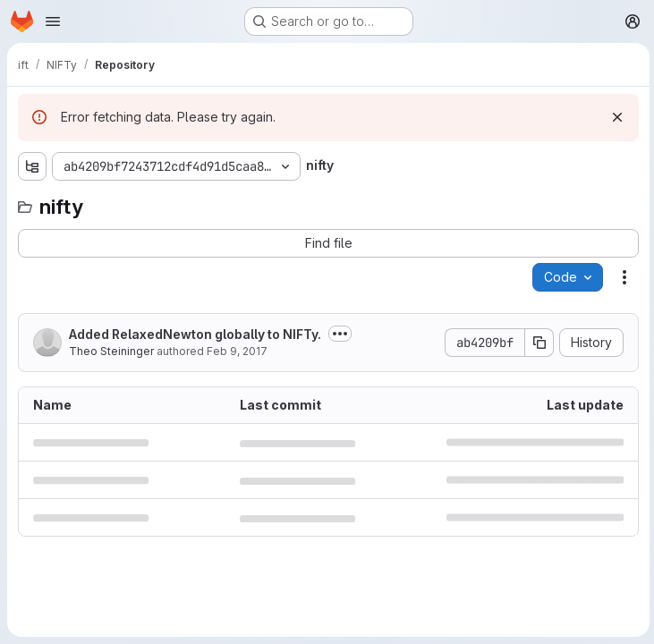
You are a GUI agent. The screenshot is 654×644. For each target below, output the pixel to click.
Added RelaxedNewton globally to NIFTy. (195, 334)
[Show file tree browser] (32, 166)
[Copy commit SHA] (537, 343)
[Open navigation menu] (53, 21)
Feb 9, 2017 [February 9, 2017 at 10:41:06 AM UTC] (237, 351)
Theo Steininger (111, 351)
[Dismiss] (615, 117)
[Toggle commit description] (340, 334)
